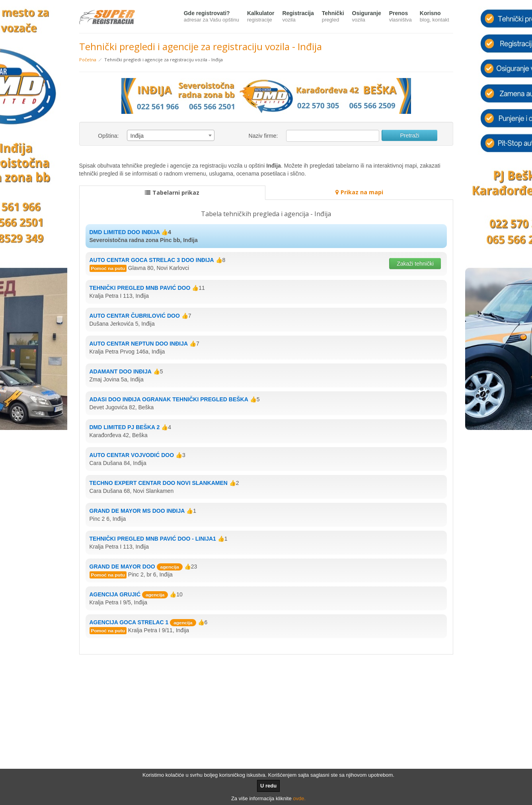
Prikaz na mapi (359, 192)
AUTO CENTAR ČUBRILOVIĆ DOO (135, 316)
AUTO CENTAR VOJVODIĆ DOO (132, 455)
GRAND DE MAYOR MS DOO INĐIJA (137, 511)
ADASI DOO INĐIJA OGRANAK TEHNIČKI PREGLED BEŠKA (169, 399)
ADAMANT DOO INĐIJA (121, 371)
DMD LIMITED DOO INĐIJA (125, 232)
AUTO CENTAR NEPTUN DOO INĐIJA (139, 344)
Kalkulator (261, 17)
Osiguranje (367, 17)
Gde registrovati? (211, 17)
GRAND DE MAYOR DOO (122, 567)
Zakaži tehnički (415, 264)
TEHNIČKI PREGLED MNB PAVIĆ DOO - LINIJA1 (153, 539)
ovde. (299, 798)
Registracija (298, 17)
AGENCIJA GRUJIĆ (115, 594)
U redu (268, 786)
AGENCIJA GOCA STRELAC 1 (129, 622)
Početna (88, 60)
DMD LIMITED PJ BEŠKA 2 (125, 427)
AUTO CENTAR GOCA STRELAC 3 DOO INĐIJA (152, 260)
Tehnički (333, 17)
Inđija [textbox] (137, 136)
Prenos (400, 17)
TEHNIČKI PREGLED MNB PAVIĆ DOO (140, 288)
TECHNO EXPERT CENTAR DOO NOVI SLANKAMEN (159, 483)
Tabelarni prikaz (172, 192)
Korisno (435, 17)
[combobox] (171, 135)
